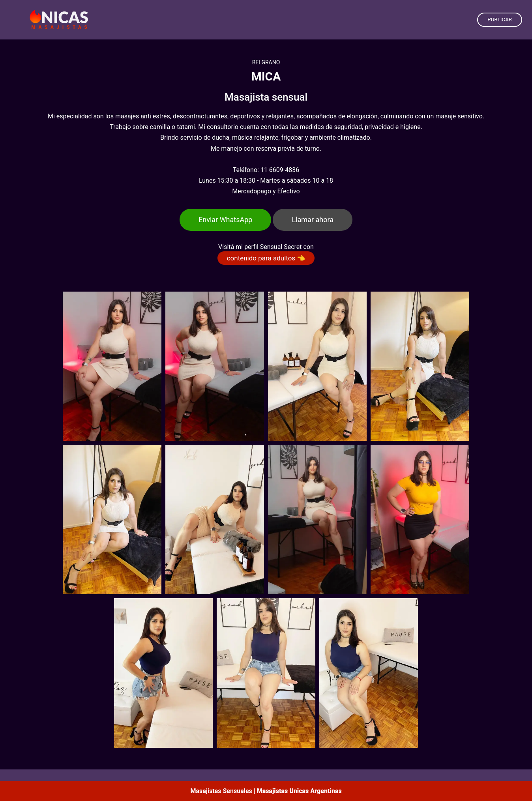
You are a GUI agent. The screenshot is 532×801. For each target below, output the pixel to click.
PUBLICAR (500, 20)
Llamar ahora (313, 220)
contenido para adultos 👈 (266, 258)
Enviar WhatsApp (225, 220)
